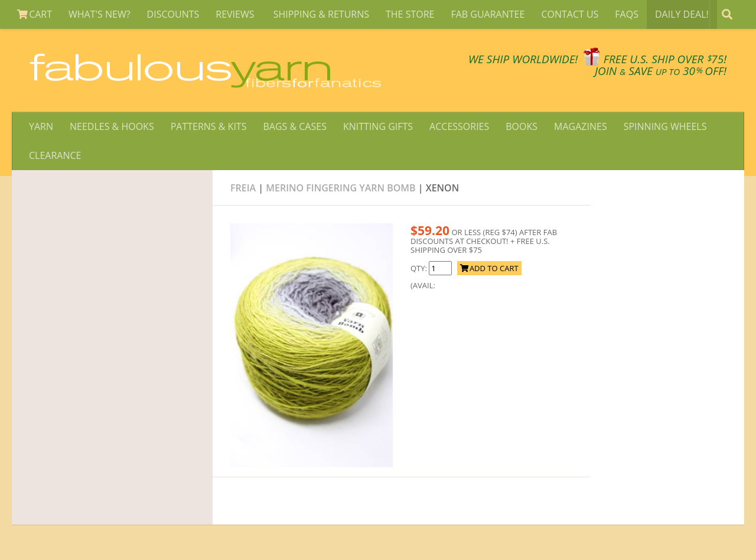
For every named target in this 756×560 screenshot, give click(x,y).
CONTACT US (570, 14)
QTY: (420, 268)
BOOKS (522, 126)
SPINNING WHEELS (665, 126)
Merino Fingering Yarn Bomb (340, 188)
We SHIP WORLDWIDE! (523, 59)
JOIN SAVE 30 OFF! (661, 71)
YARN (41, 126)
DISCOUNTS (173, 14)
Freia (243, 188)
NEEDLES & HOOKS (112, 126)
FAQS (627, 14)
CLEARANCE (55, 155)
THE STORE (410, 14)
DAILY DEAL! (682, 14)
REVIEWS (236, 14)
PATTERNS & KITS (209, 126)
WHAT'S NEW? (100, 14)
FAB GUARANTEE (488, 14)
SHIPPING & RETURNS (321, 14)
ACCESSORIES (459, 126)
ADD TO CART (489, 268)
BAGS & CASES (294, 126)
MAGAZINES (581, 126)
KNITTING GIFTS (378, 126)
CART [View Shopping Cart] (35, 14)
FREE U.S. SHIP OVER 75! (665, 59)
